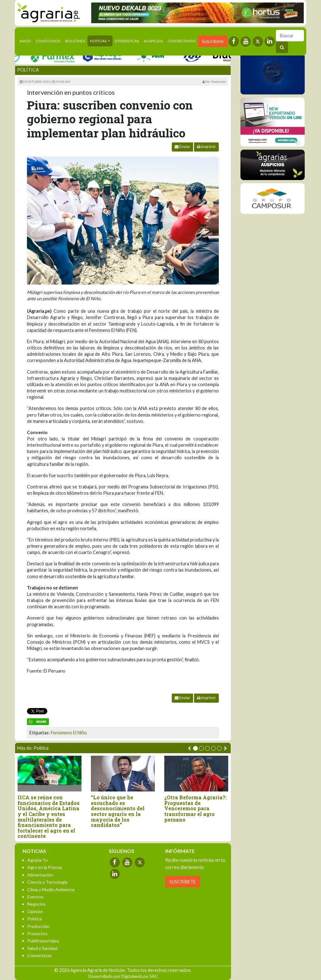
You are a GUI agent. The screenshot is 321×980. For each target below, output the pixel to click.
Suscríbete (213, 41)
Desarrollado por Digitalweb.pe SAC (123, 976)
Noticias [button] (99, 41)
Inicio (27, 40)
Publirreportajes (43, 941)
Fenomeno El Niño (69, 733)
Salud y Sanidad (42, 948)
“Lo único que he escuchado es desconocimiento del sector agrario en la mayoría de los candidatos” (118, 811)
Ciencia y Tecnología (47, 882)
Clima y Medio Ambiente (51, 889)
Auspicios (153, 41)
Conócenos (48, 41)
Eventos (35, 897)
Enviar (182, 147)
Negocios (37, 904)
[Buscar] (290, 36)
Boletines (75, 41)
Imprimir (206, 147)
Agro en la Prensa (45, 867)
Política (28, 70)
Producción (38, 926)
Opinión (35, 911)
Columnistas (39, 955)
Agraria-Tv (37, 860)
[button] (195, 748)
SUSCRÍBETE (183, 882)
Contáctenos (182, 41)
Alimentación (40, 875)
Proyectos (37, 933)
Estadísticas (127, 41)
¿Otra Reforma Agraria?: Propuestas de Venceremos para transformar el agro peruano (195, 808)
